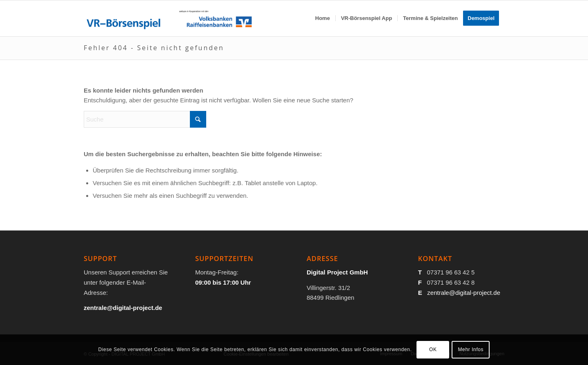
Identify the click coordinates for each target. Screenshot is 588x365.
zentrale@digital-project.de (464, 293)
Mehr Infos (471, 350)
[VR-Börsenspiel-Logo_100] (169, 18)
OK (433, 350)
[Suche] (145, 119)
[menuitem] (323, 18)
